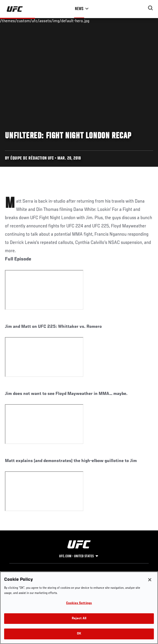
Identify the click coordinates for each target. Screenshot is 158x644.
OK (79, 634)
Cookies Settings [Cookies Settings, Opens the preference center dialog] (79, 603)
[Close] (150, 580)
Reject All (79, 619)
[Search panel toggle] (151, 8)
